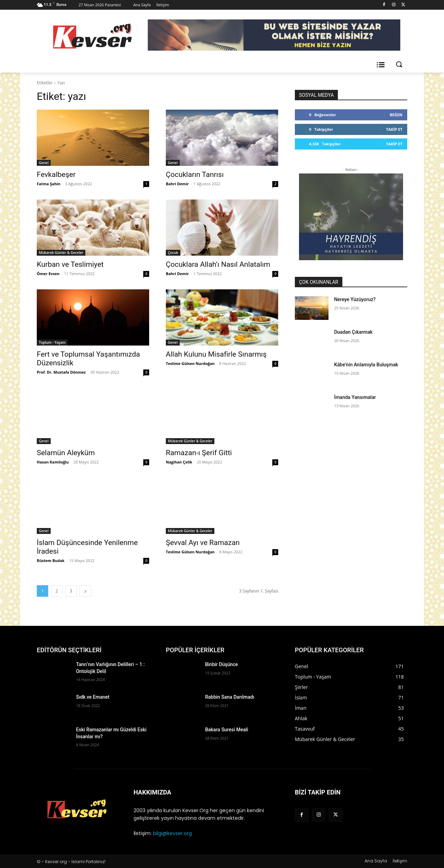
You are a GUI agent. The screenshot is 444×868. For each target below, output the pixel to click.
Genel (44, 163)
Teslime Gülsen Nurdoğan (190, 363)
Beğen (396, 115)
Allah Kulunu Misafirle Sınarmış (216, 354)
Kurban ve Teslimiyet (70, 264)
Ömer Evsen (48, 274)
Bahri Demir (177, 184)
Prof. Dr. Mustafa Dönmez (61, 372)
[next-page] (85, 591)
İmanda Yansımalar (355, 397)
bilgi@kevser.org (172, 833)
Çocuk (173, 253)
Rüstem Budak (51, 560)
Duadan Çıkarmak (353, 332)
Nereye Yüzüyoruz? (355, 299)
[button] (399, 64)
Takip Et (394, 129)
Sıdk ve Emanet (93, 697)
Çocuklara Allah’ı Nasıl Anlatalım (218, 264)
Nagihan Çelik (179, 462)
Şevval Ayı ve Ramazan (203, 543)
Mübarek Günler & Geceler (61, 253)
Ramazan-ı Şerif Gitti (199, 453)
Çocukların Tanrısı (195, 175)
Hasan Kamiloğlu (53, 462)
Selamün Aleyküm (66, 453)
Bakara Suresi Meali (227, 730)
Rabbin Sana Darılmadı (230, 697)
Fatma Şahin (49, 184)
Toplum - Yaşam (52, 342)
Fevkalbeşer (56, 175)
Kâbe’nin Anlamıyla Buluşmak (366, 365)
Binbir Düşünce (221, 664)
